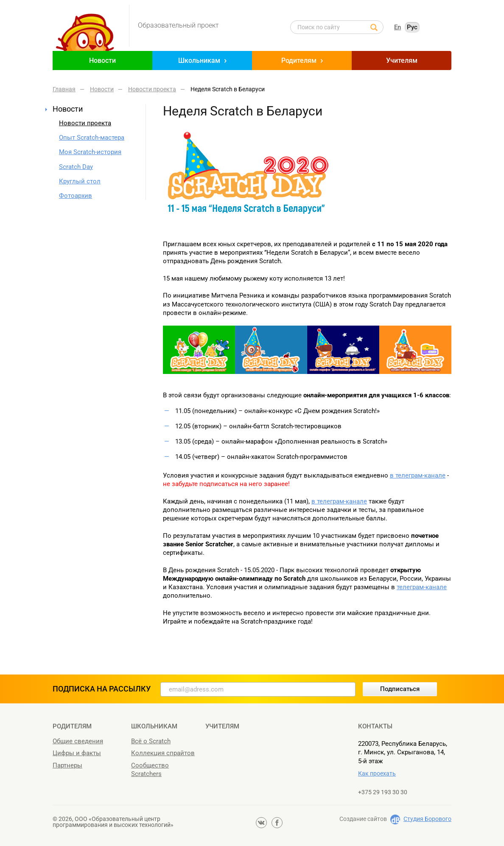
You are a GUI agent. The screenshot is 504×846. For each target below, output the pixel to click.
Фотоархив (76, 196)
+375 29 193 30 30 (383, 792)
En (398, 27)
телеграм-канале (422, 587)
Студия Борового (427, 819)
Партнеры (67, 765)
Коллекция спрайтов (163, 753)
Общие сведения (78, 741)
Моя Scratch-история (90, 152)
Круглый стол (80, 181)
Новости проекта (85, 123)
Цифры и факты (77, 753)
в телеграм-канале (418, 475)
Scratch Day (76, 167)
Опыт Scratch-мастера (92, 138)
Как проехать (377, 773)
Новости (102, 60)
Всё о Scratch (151, 741)
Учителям (402, 60)
